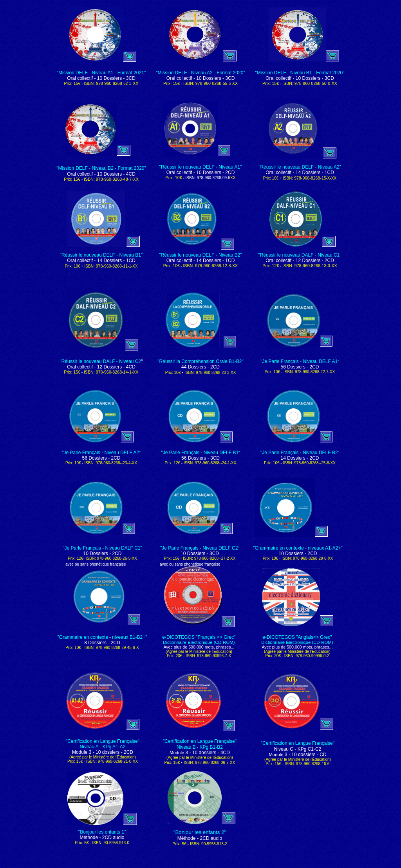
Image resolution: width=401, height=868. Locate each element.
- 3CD (213, 458)
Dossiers (197, 458)
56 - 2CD (300, 367)
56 (185, 458)
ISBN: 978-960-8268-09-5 (198, 178)
